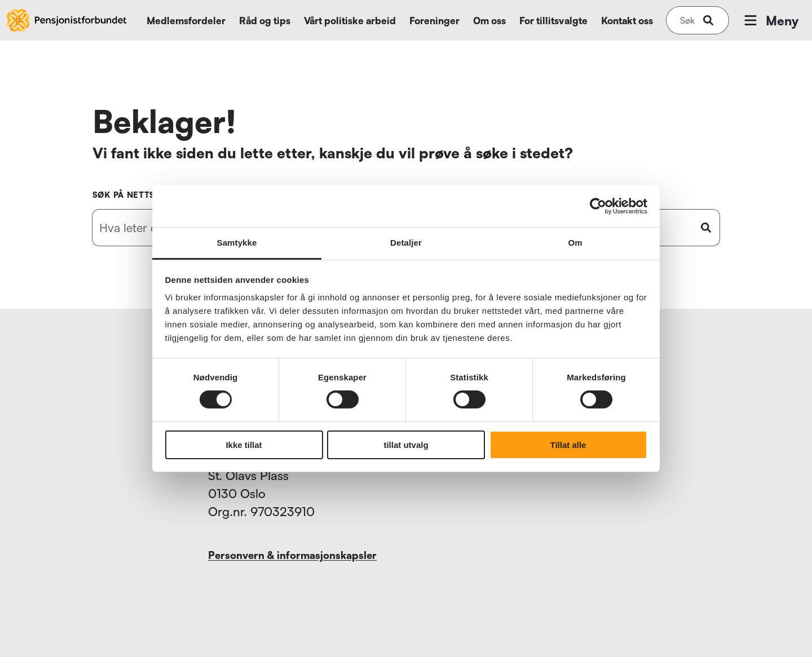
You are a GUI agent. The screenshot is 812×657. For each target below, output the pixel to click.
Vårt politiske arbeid (350, 21)
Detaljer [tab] (406, 243)
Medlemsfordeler (186, 21)
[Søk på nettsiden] (687, 20)
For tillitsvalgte (553, 21)
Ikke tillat (244, 445)
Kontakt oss (627, 21)
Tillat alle (568, 445)
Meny (770, 20)
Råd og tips (265, 21)
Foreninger (434, 21)
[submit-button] (708, 20)
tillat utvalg (406, 445)
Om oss (489, 21)
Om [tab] (575, 243)
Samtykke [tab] (237, 243)
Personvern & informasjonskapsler (292, 555)
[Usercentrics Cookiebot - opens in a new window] (598, 206)
